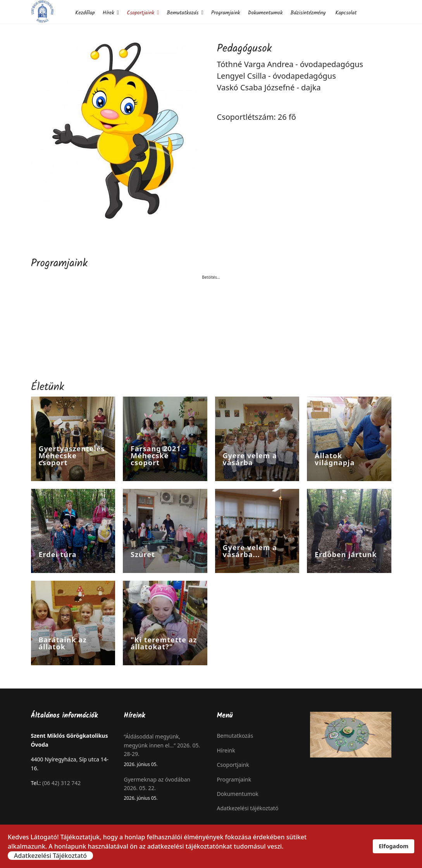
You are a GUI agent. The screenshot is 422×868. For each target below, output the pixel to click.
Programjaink (226, 13)
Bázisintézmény (308, 13)
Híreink (226, 750)
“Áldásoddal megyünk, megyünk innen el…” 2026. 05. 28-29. (165, 750)
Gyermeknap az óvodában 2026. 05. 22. (165, 789)
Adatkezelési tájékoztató (248, 808)
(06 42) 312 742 (61, 783)
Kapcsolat (346, 13)
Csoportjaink (140, 13)
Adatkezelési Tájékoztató (50, 856)
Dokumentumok (265, 13)
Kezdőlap (85, 13)
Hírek (109, 13)
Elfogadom (394, 846)
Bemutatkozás (183, 13)
